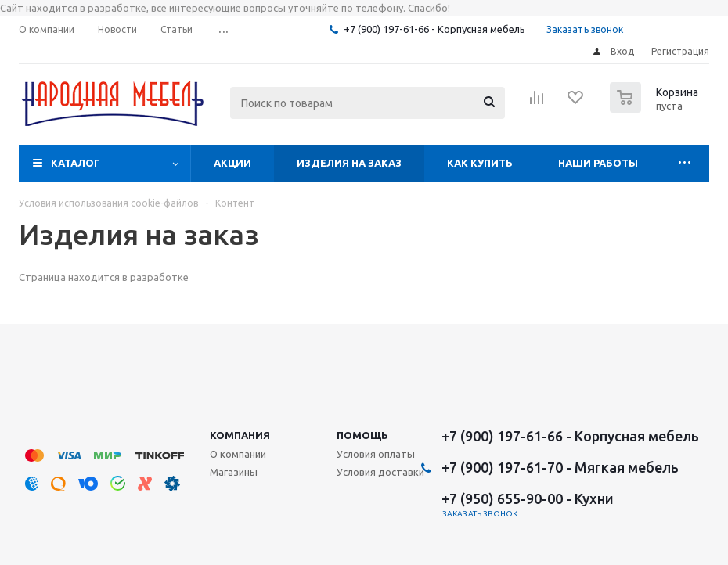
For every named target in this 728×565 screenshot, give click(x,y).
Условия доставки (380, 472)
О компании (238, 454)
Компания (240, 435)
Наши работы (598, 163)
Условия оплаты (376, 454)
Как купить (480, 163)
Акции (232, 163)
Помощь (362, 435)
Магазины (234, 472)
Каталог (76, 163)
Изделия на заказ (349, 163)
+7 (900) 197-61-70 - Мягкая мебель (560, 467)
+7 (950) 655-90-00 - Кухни (528, 498)
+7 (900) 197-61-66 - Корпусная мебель (434, 29)
